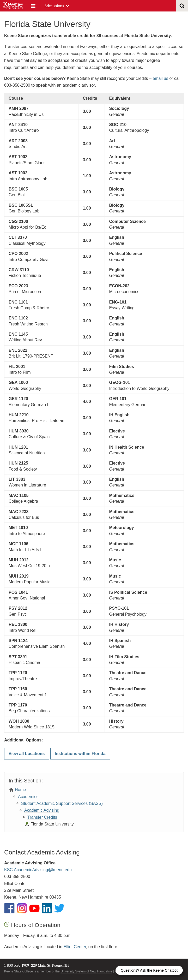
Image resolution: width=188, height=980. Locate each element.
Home (20, 790)
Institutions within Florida (80, 754)
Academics (28, 797)
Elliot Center (75, 947)
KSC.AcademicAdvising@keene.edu (38, 870)
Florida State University (52, 824)
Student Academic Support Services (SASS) (62, 803)
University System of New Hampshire (86, 971)
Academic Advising (42, 810)
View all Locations (27, 754)
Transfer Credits (42, 817)
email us (160, 78)
